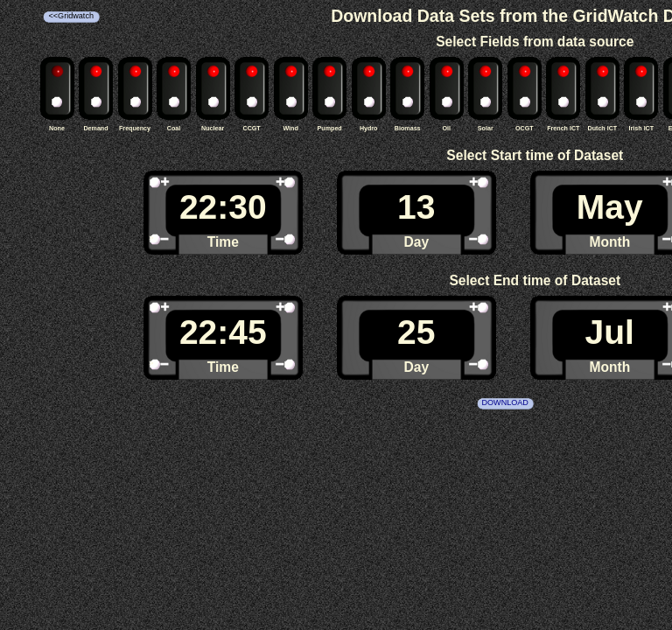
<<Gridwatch (71, 16)
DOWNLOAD (504, 402)
